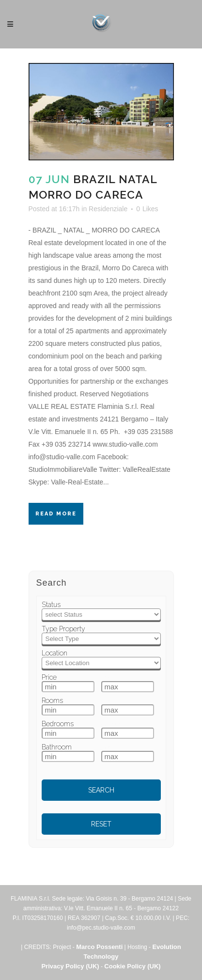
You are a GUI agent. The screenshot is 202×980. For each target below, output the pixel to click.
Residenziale (108, 209)
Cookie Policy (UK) (132, 966)
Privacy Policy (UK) (70, 966)
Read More (56, 514)
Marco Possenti (99, 947)
